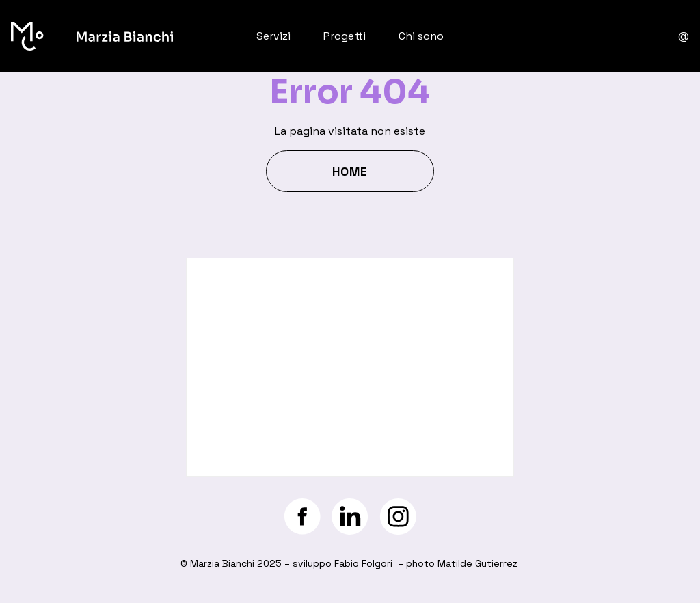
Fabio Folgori (365, 563)
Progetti (345, 36)
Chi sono (421, 36)
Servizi (273, 36)
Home (350, 171)
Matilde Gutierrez (479, 563)
